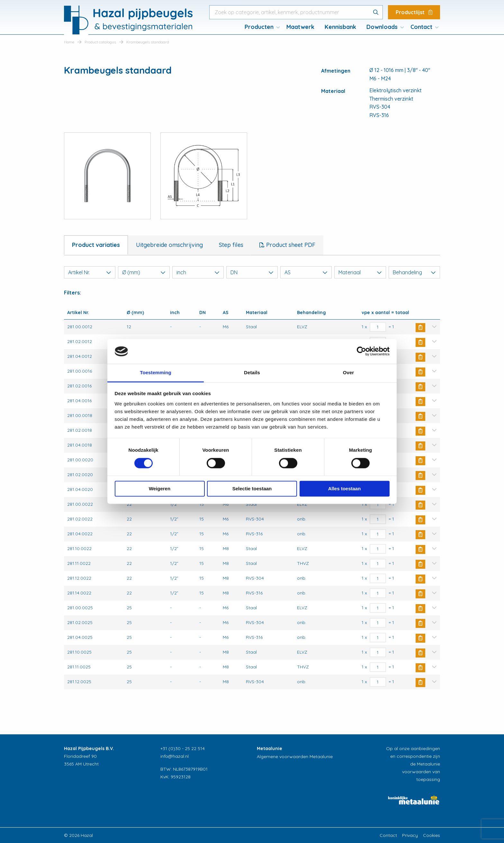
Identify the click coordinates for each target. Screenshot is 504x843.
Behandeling (414, 272)
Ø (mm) (144, 272)
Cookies (432, 835)
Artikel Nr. (90, 272)
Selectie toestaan (252, 489)
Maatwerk (300, 27)
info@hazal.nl (175, 756)
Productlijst (414, 12)
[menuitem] (260, 27)
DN (252, 272)
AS (306, 272)
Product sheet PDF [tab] (290, 245)
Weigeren (160, 489)
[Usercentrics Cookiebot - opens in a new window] (361, 351)
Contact (421, 27)
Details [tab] (252, 372)
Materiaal (360, 272)
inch (198, 272)
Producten (259, 27)
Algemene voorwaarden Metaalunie (295, 757)
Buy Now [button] (420, 328)
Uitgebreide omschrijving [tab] (169, 245)
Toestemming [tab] (156, 372)
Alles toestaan (345, 489)
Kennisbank (340, 27)
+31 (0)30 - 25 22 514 (183, 748)
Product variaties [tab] (96, 245)
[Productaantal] (378, 327)
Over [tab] (349, 372)
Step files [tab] (231, 245)
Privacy (410, 835)
